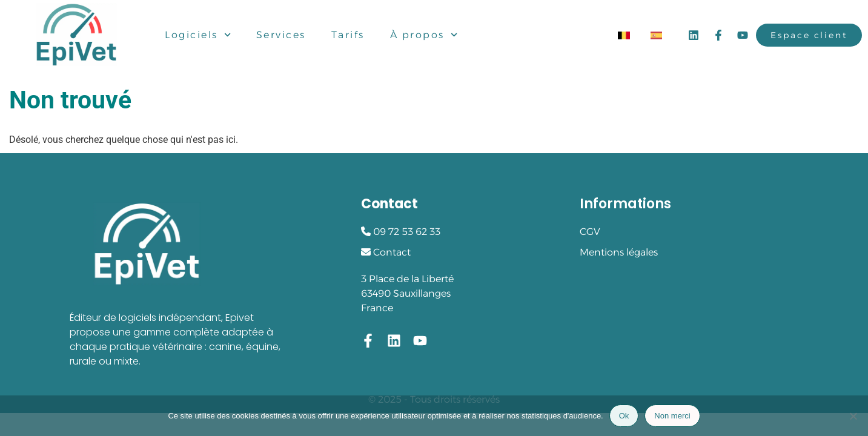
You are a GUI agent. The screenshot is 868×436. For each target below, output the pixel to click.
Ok (624, 416)
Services (281, 35)
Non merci (672, 416)
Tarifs (348, 35)
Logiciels (198, 35)
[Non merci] (853, 416)
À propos (424, 35)
